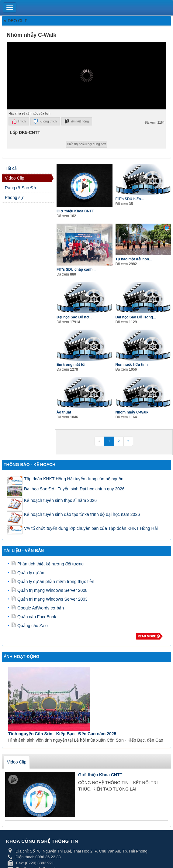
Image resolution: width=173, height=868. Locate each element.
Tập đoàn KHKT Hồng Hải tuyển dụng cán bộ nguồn (74, 479)
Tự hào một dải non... (134, 259)
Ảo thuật (64, 412)
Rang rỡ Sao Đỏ (20, 188)
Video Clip (15, 178)
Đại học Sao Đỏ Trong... (136, 317)
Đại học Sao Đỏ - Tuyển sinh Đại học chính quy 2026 (74, 489)
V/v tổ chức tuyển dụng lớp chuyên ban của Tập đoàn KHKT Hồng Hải (91, 528)
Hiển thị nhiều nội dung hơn (87, 144)
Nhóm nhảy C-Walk (132, 412)
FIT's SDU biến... (130, 199)
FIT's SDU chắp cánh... (76, 269)
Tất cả (11, 168)
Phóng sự (14, 197)
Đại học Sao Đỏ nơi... (74, 317)
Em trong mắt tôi (71, 365)
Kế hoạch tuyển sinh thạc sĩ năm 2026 (60, 500)
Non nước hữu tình (132, 365)
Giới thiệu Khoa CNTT (75, 211)
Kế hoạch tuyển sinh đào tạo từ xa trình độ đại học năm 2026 (82, 514)
